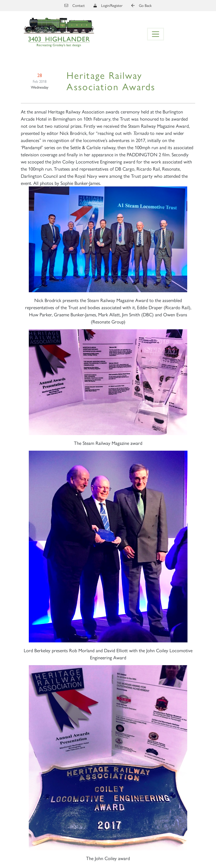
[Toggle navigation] (156, 34)
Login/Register (112, 5)
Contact (75, 5)
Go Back (141, 5)
